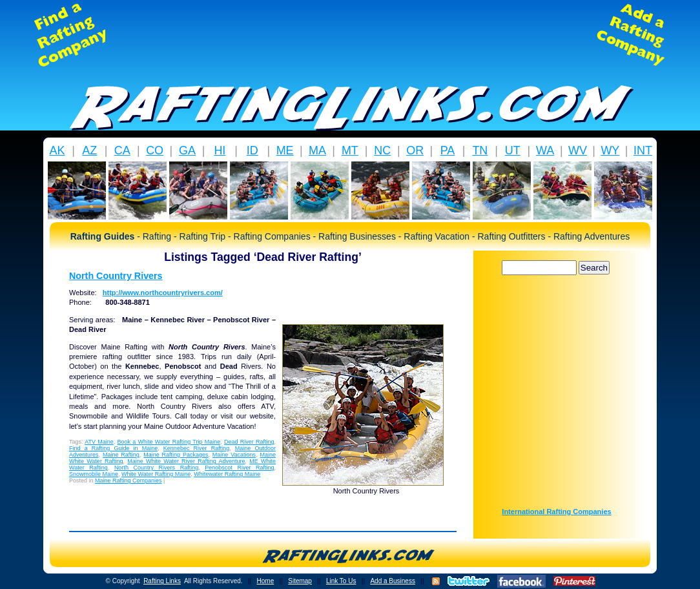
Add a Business (393, 581)
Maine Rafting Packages (176, 455)
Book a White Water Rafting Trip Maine (169, 442)
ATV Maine (99, 442)
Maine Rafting (121, 455)
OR (415, 150)
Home (266, 581)
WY (610, 150)
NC (382, 150)
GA (187, 150)
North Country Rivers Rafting (156, 468)
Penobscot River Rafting (239, 468)
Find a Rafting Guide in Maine (113, 448)
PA (448, 150)
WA (545, 150)
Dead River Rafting (249, 442)
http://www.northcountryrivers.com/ (163, 293)
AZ (89, 150)
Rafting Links (162, 581)
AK (57, 150)
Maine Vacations (234, 455)
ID (252, 150)
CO (155, 150)
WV (578, 150)
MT (350, 150)
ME (285, 150)
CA (122, 150)
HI (220, 150)
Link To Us (341, 581)
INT (643, 150)
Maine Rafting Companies (129, 480)
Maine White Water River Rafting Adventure (186, 461)
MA (317, 150)
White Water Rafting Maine (156, 474)
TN (480, 150)
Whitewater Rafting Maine (227, 474)
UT (513, 150)
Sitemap (300, 581)
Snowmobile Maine (94, 474)
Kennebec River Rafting (196, 448)
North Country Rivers (116, 276)
